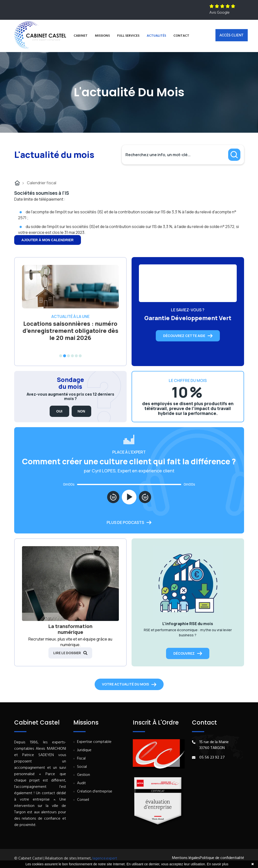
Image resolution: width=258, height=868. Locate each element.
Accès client (232, 35)
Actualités (156, 36)
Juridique (84, 750)
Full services (128, 36)
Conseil (83, 800)
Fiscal (81, 759)
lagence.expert (105, 858)
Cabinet (81, 36)
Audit (81, 783)
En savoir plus (218, 864)
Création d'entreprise (95, 792)
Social (82, 767)
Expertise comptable (94, 742)
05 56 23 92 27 (212, 758)
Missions (102, 36)
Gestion (84, 775)
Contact (181, 36)
